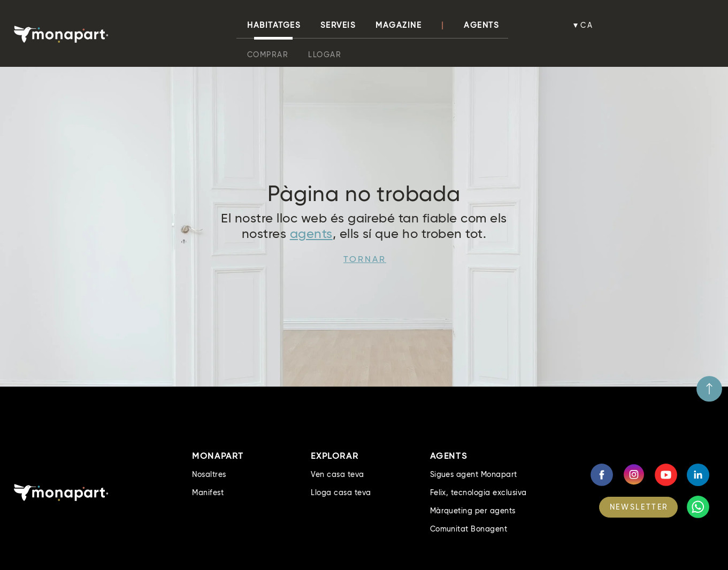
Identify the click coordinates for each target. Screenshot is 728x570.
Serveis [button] (338, 25)
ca (587, 25)
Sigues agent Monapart (474, 474)
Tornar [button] (365, 259)
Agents (481, 25)
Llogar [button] (325, 55)
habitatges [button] (274, 25)
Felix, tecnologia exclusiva (478, 492)
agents (311, 233)
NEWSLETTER (639, 507)
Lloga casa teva (341, 492)
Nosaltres (209, 474)
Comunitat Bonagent (469, 529)
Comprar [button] (268, 55)
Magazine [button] (399, 25)
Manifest (208, 492)
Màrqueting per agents (473, 511)
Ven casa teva (337, 474)
